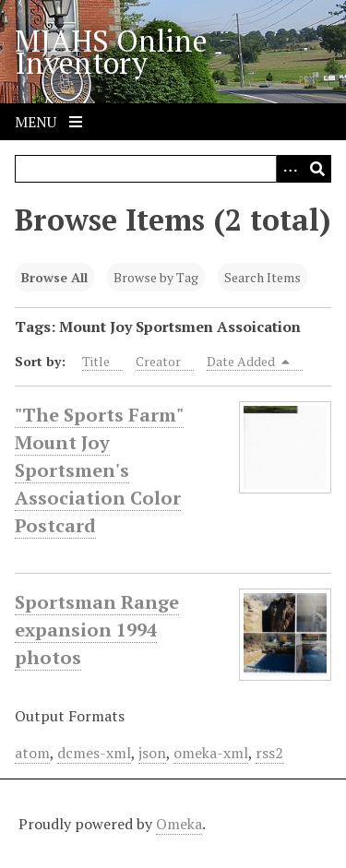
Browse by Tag (156, 277)
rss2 (269, 753)
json (152, 753)
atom (32, 753)
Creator (158, 361)
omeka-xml (211, 753)
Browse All (54, 277)
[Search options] (290, 169)
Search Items (262, 277)
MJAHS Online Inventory (111, 52)
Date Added (248, 361)
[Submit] (317, 169)
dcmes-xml (94, 753)
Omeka (179, 824)
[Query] (173, 169)
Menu (48, 122)
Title (96, 361)
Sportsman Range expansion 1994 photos (97, 630)
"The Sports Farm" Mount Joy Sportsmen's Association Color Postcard (99, 470)
